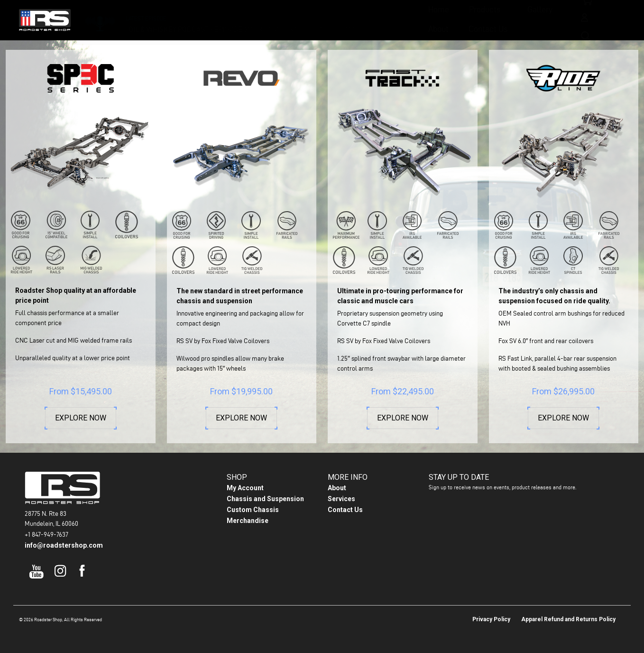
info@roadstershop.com (64, 545)
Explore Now (81, 418)
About (372, 19)
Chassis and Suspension (265, 499)
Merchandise (248, 521)
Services (341, 499)
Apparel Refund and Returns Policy (568, 619)
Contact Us (422, 19)
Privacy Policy (491, 619)
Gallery (322, 19)
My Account (245, 488)
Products (267, 19)
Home (221, 19)
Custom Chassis (253, 510)
